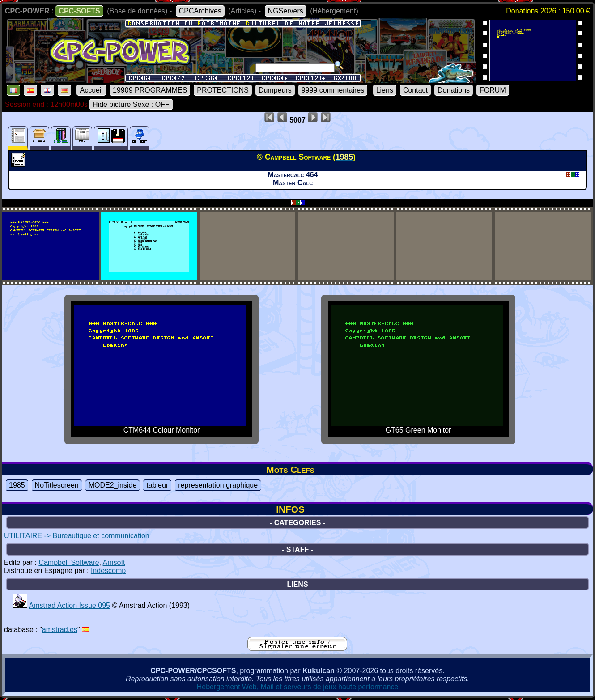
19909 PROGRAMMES (150, 90)
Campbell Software (69, 562)
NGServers (286, 11)
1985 (17, 485)
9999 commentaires (333, 90)
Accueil (91, 90)
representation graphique (218, 485)
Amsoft (114, 562)
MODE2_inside (113, 485)
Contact (415, 90)
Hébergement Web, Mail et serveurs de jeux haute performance (298, 687)
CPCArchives (200, 11)
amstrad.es (60, 630)
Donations (454, 90)
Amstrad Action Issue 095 (70, 605)
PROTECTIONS (223, 90)
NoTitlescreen (57, 485)
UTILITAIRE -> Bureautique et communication (77, 536)
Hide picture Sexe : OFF (131, 104)
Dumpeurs (275, 90)
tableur (157, 485)
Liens (385, 90)
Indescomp (108, 571)
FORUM (493, 90)
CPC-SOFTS (79, 11)
